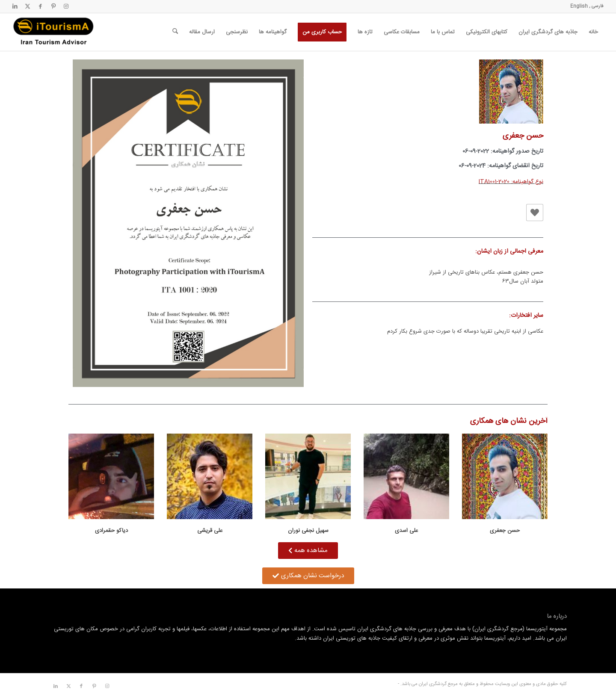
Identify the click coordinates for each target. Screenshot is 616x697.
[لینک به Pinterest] (53, 6)
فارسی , (596, 6)
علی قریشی (210, 531)
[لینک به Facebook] (41, 6)
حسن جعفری (505, 531)
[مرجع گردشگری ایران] (53, 32)
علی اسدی (406, 531)
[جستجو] (175, 32)
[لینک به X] (28, 6)
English (579, 6)
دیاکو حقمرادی (111, 531)
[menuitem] (593, 32)
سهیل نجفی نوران (308, 531)
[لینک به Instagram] (66, 6)
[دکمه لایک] (535, 213)
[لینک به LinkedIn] (15, 6)
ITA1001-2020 (494, 182)
